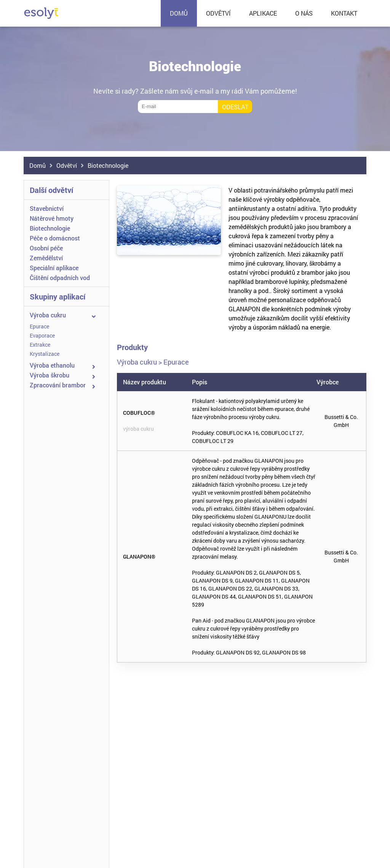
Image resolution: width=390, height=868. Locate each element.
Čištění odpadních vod (60, 278)
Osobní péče (46, 248)
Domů (38, 165)
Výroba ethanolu (52, 365)
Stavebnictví (47, 208)
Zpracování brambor (58, 385)
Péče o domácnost (55, 238)
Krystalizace (45, 354)
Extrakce (40, 345)
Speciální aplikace (54, 268)
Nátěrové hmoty (52, 218)
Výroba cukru (48, 315)
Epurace (39, 326)
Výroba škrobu (50, 375)
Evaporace (42, 335)
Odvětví (67, 165)
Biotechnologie (108, 165)
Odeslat (235, 107)
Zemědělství (46, 258)
